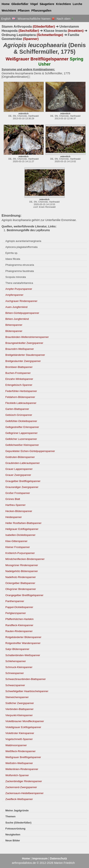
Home (6, 4)
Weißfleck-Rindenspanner (21, 751)
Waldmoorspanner (16, 745)
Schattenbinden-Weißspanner (23, 655)
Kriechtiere (63, 4)
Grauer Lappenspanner (19, 469)
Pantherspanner (15, 601)
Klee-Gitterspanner (16, 541)
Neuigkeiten (13, 835)
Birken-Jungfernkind (17, 319)
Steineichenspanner (17, 697)
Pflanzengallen (41, 11)
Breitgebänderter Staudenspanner (25, 355)
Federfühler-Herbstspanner (21, 391)
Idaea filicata (13, 259)
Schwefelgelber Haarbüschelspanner (27, 691)
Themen (10, 816)
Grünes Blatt (13, 499)
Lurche (77, 4)
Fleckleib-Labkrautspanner (21, 403)
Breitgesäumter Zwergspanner (23, 361)
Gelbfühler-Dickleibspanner (21, 421)
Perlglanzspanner (16, 613)
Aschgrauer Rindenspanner (21, 301)
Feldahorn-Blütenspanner (20, 397)
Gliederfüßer (20, 4)
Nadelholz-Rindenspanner (21, 577)
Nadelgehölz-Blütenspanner (22, 571)
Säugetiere (47, 4)
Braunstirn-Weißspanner (20, 349)
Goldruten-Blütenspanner (20, 457)
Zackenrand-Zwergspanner (21, 787)
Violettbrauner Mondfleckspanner (25, 721)
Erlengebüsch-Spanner (19, 385)
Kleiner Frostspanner (18, 547)
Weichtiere (9, 11)
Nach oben (65, 19)
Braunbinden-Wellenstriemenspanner (27, 337)
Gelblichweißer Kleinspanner (22, 445)
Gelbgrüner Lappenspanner (22, 433)
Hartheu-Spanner (15, 505)
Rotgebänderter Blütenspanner (23, 637)
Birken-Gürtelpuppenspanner (22, 313)
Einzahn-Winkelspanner (19, 379)
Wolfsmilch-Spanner (17, 775)
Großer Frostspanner (18, 493)
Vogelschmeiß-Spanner (19, 739)
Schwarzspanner (15, 685)
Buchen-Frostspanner (18, 373)
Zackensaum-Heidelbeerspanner (24, 793)
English (8, 19)
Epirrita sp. (12, 253)
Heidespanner (14, 517)
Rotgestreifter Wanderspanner (23, 643)
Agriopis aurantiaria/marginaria (23, 241)
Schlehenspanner (16, 661)
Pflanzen (24, 11)
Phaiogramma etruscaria (20, 265)
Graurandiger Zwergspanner (22, 487)
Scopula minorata (16, 277)
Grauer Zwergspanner (18, 475)
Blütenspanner (14, 331)
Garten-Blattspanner (17, 409)
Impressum (40, 858)
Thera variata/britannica (19, 283)
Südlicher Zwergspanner (20, 703)
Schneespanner (15, 673)
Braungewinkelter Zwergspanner (24, 343)
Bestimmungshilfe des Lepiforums (28, 230)
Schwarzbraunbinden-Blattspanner (26, 679)
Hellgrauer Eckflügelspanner (22, 529)
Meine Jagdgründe (17, 810)
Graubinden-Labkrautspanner (23, 463)
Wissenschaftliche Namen (36, 19)
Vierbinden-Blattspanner (19, 709)
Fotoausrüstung (15, 829)
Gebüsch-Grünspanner (19, 415)
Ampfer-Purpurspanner (19, 289)
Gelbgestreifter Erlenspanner (22, 427)
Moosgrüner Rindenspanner (22, 565)
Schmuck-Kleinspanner (19, 667)
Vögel (34, 4)
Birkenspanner (14, 325)
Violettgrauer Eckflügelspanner (23, 727)
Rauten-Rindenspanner (19, 631)
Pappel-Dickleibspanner (19, 607)
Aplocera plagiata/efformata (21, 247)
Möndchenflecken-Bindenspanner (25, 559)
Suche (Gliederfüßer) (18, 823)
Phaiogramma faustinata (20, 271)
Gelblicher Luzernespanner (21, 439)
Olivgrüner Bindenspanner (21, 589)
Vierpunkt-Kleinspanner (19, 715)
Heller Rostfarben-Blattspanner (23, 523)
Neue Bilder (13, 840)
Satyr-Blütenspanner (17, 649)
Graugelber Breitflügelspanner (23, 481)
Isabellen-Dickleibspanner (20, 535)
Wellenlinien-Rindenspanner (22, 769)
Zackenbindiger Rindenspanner (24, 781)
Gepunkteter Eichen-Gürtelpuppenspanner (30, 451)
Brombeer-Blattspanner (19, 367)
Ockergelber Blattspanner (20, 583)
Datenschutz (59, 858)
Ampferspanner (14, 295)
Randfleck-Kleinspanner (19, 625)
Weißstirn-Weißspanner (19, 763)
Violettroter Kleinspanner (20, 733)
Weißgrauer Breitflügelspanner (23, 757)
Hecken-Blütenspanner (19, 511)
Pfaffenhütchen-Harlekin (19, 619)
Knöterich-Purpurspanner (20, 553)
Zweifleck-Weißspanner (19, 799)
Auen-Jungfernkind (16, 307)
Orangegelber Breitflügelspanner (24, 595)
